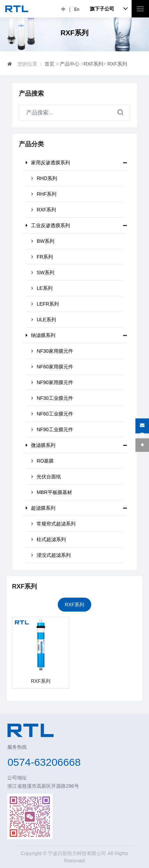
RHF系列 (44, 194)
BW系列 (43, 241)
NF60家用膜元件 (52, 367)
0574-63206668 (44, 762)
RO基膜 (42, 461)
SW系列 (43, 272)
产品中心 (70, 64)
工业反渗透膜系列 (48, 225)
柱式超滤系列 (49, 539)
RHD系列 (44, 178)
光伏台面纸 (46, 477)
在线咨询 (142, 426)
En (77, 9)
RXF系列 (93, 64)
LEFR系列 (45, 304)
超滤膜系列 (41, 508)
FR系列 (42, 257)
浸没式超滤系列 (51, 555)
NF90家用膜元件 (52, 382)
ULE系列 (44, 320)
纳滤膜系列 (41, 335)
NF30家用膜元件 (52, 351)
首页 (49, 64)
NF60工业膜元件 (52, 414)
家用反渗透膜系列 (48, 163)
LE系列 (42, 288)
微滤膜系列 (41, 445)
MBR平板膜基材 (52, 492)
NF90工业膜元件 (52, 429)
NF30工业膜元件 (52, 398)
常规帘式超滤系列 (53, 524)
